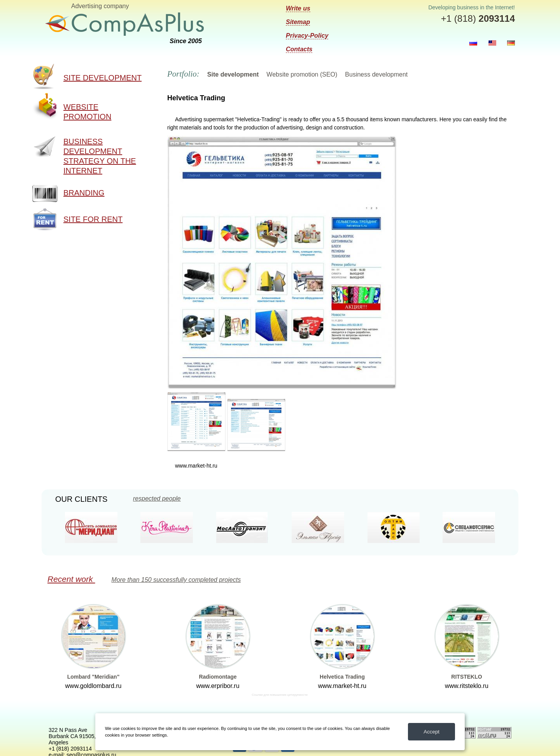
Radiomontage (218, 677)
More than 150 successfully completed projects (176, 580)
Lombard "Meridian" (94, 677)
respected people (157, 499)
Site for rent (93, 219)
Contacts (299, 49)
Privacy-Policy (307, 36)
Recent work (71, 579)
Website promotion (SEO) (302, 74)
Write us (298, 8)
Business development (376, 74)
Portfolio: (183, 74)
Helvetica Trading (342, 677)
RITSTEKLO (466, 677)
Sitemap (298, 22)
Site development (102, 78)
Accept (431, 732)
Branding (84, 193)
